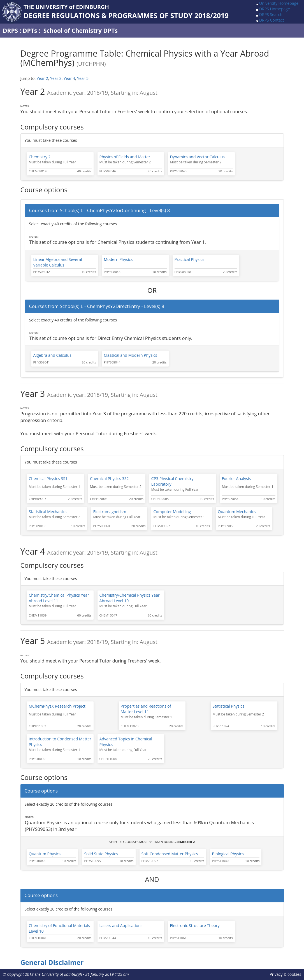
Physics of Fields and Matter (125, 157)
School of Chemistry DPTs (81, 31)
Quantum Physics (45, 854)
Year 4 (69, 78)
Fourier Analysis (236, 479)
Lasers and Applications (121, 925)
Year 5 (83, 78)
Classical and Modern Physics (131, 355)
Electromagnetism (110, 512)
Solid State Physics (101, 854)
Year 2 (42, 78)
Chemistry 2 (40, 157)
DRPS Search (271, 14)
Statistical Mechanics (48, 512)
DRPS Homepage (275, 9)
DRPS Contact (272, 20)
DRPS (10, 31)
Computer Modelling (172, 512)
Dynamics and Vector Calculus (198, 157)
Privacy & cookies (285, 974)
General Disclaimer (52, 962)
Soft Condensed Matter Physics (170, 854)
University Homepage (279, 3)
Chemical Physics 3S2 (109, 479)
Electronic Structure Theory (195, 925)
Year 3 (56, 78)
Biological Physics (228, 854)
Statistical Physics (228, 706)
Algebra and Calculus (52, 355)
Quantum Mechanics (237, 512)
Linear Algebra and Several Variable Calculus (58, 262)
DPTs (30, 31)
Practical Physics (189, 259)
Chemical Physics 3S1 (48, 479)
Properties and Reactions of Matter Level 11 (146, 709)
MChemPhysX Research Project (57, 706)
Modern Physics (118, 259)
